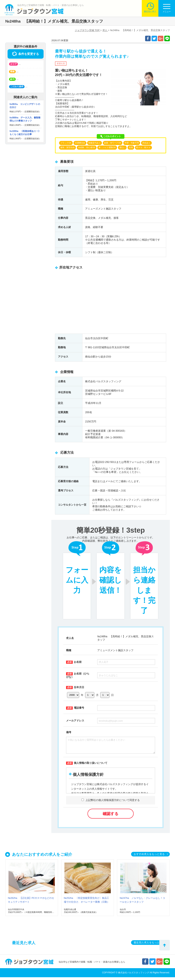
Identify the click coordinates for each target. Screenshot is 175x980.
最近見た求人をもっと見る (149, 945)
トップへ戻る (165, 945)
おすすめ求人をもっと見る (149, 857)
